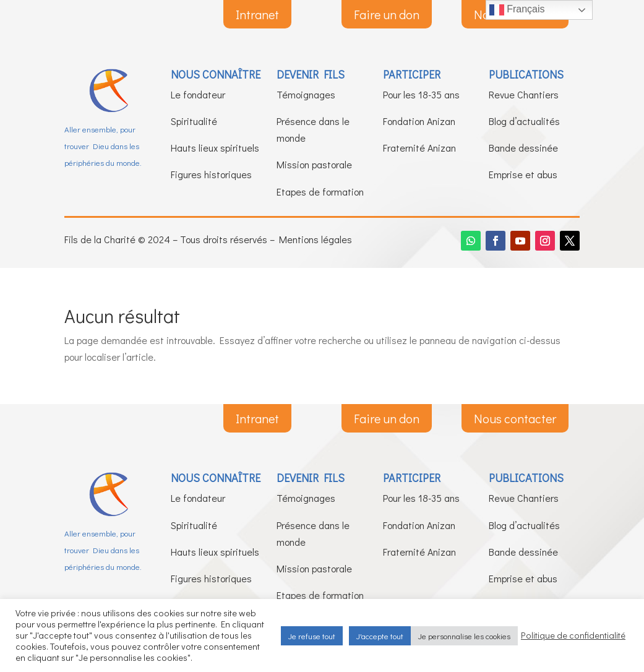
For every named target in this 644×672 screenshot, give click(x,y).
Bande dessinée (523, 148)
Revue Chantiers (524, 94)
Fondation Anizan (419, 121)
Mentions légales (316, 239)
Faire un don (387, 14)
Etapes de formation (320, 192)
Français (517, 10)
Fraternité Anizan (419, 148)
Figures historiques (211, 174)
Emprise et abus (523, 174)
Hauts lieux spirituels (215, 148)
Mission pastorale (314, 164)
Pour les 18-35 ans (421, 94)
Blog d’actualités (524, 121)
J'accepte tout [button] (380, 636)
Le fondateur (198, 94)
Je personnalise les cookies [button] (464, 636)
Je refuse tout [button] (312, 636)
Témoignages (306, 94)
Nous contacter (515, 418)
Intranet (257, 14)
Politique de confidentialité (573, 635)
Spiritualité (194, 121)
